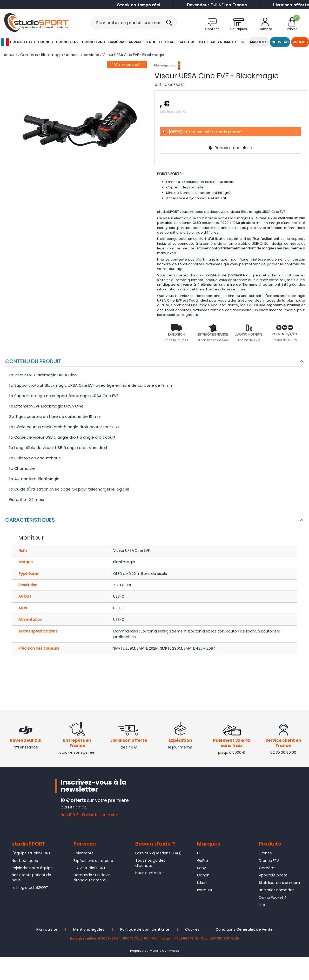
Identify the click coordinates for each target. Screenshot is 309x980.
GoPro (203, 861)
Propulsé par (140, 952)
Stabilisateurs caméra (279, 883)
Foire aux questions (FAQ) (158, 854)
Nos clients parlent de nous (31, 878)
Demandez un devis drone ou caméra (92, 878)
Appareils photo (145, 42)
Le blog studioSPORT (30, 888)
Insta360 (205, 891)
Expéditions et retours (93, 861)
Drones (45, 42)
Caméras (117, 42)
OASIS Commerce (166, 952)
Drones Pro (93, 42)
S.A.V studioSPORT (90, 868)
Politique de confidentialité (145, 930)
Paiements (83, 854)
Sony (201, 868)
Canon (203, 876)
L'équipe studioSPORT (31, 854)
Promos (300, 42)
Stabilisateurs (180, 42)
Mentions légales (89, 930)
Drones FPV (67, 42)
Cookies (192, 930)
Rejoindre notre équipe (32, 868)
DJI (244, 42)
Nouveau (280, 42)
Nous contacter (150, 873)
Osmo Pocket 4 (273, 898)
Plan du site (47, 930)
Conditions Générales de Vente (244, 930)
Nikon (202, 883)
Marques (259, 42)
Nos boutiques (25, 861)
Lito (262, 905)
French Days (18, 42)
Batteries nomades (218, 42)
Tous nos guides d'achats (150, 863)
